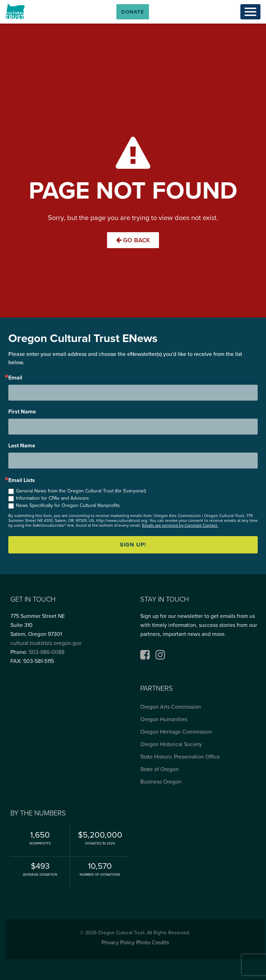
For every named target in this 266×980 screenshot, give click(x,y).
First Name (22, 412)
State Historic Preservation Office (180, 757)
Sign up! (133, 545)
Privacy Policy (118, 943)
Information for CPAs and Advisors (52, 498)
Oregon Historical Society (171, 744)
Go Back (133, 240)
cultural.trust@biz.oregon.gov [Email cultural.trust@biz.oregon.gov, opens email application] (46, 643)
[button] (133, 12)
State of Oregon (159, 769)
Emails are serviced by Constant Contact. (180, 525)
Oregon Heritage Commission (176, 732)
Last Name (22, 446)
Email (15, 378)
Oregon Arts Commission (171, 707)
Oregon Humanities (164, 719)
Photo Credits (153, 943)
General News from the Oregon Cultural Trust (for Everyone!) (81, 491)
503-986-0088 (47, 652)
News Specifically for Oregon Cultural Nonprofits (68, 505)
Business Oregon (161, 782)
